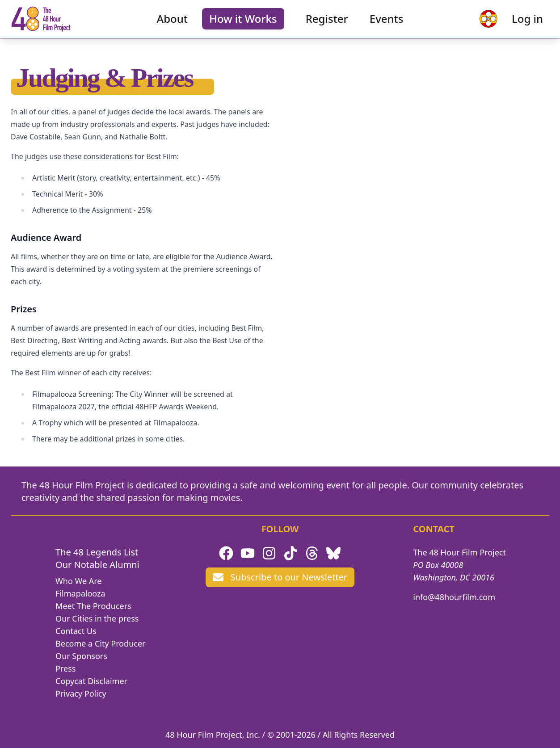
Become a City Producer (100, 643)
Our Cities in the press (97, 618)
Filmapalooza (80, 593)
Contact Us (76, 631)
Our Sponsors (81, 656)
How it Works (243, 25)
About (173, 25)
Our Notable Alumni (97, 565)
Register (327, 25)
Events (387, 25)
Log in (516, 25)
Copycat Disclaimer (91, 681)
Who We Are (78, 581)
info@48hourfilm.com (454, 597)
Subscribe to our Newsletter (280, 577)
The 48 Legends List (97, 552)
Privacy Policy (81, 693)
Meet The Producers (93, 606)
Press (65, 668)
